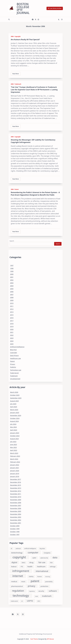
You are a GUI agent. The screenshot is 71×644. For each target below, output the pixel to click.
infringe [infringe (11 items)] (53, 567)
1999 (12, 271)
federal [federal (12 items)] (14, 567)
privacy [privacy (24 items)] (32, 586)
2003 (12, 283)
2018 (12, 324)
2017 (12, 321)
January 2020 (15, 471)
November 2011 (16, 494)
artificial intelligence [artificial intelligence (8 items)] (30, 549)
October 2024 (15, 418)
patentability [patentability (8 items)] (49, 582)
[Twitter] (36, 20)
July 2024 (13, 424)
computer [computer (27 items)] (33, 552)
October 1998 (15, 532)
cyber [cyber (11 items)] (34, 558)
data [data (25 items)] (55, 557)
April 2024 (14, 430)
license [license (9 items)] (39, 576)
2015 (12, 315)
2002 (12, 280)
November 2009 (16, 500)
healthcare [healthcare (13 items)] (41, 567)
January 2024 (15, 433)
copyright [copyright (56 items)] (19, 557)
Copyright (18, 36)
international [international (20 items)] (42, 571)
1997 (12, 265)
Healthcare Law (15, 358)
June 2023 (13, 444)
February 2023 (15, 456)
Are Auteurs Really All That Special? (25, 40)
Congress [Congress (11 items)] (47, 553)
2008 (12, 297)
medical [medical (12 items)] (14, 581)
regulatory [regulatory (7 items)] (32, 591)
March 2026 (14, 392)
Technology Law (16, 370)
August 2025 (14, 401)
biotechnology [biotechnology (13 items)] (17, 553)
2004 (12, 286)
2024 (12, 341)
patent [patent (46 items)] (35, 581)
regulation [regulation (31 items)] (18, 591)
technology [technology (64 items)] (21, 596)
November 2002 (16, 520)
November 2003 (16, 517)
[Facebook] (33, 20)
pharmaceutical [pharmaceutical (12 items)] (17, 586)
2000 (12, 274)
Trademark (18, 84)
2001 (12, 277)
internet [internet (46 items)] (18, 576)
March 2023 (14, 453)
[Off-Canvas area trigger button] (62, 19)
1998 (12, 268)
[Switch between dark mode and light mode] (59, 19)
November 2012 (16, 491)
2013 (12, 312)
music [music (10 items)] (23, 582)
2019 (12, 326)
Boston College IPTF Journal (23, 8)
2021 (12, 332)
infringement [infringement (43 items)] (21, 571)
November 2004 (16, 514)
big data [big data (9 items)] (42, 548)
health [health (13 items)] (30, 567)
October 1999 (15, 529)
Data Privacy (14, 356)
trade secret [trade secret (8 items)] (14, 601)
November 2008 (16, 503)
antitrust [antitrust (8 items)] (18, 549)
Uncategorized (15, 379)
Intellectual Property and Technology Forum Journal (35, 634)
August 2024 (14, 421)
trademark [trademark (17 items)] (47, 596)
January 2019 (15, 474)
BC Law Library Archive (55, 8)
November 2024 (16, 415)
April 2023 (14, 450)
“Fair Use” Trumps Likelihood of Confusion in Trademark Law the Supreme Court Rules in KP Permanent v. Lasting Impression (34, 90)
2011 (12, 306)
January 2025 (15, 413)
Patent (17, 189)
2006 (12, 36)
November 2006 (16, 508)
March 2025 (14, 410)
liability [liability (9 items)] (31, 576)
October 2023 (15, 436)
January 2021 (15, 468)
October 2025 (15, 395)
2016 (12, 318)
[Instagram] (38, 20)
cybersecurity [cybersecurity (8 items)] (44, 558)
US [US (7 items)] (22, 601)
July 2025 (13, 404)
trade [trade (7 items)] (37, 596)
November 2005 (16, 511)
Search (12, 241)
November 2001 (16, 523)
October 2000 (15, 526)
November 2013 (16, 488)
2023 (12, 338)
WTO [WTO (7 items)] (39, 601)
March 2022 (14, 459)
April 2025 (14, 407)
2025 (12, 344)
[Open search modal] (9, 19)
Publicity (13, 367)
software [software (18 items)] (53, 591)
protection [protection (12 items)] (44, 586)
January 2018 (15, 476)
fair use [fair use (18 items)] (42, 562)
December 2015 (16, 485)
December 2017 (16, 479)
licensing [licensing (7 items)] (48, 577)
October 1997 (15, 535)
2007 (12, 295)
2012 (12, 309)
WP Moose (50, 639)
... (28, 66)
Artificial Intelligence (17, 347)
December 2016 (16, 482)
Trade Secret (14, 373)
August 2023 (14, 439)
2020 (12, 329)
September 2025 (16, 398)
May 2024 (13, 427)
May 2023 (13, 447)
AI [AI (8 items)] (11, 549)
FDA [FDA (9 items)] (51, 563)
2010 (12, 303)
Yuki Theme (34, 639)
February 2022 (15, 462)
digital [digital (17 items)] (14, 562)
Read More (16, 74)
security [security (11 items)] (41, 591)
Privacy (13, 364)
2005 (12, 289)
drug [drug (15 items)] (31, 562)
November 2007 (16, 505)
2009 (12, 300)
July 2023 (13, 442)
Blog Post (13, 350)
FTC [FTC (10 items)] (22, 567)
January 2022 (15, 465)
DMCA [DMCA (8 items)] (23, 563)
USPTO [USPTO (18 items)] (30, 601)
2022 (12, 335)
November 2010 (16, 497)
